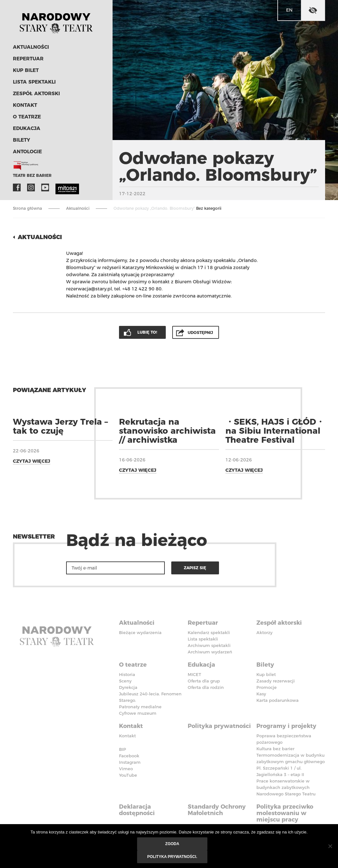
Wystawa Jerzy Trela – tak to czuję (60, 426)
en (289, 10)
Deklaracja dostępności (137, 810)
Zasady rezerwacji (276, 681)
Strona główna (27, 208)
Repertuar (28, 59)
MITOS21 (59, 187)
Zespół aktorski (36, 93)
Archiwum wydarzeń (210, 652)
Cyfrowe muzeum (138, 713)
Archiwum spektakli (209, 645)
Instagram (31, 187)
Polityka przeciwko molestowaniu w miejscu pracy (285, 813)
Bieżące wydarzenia (140, 632)
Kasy (261, 694)
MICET (194, 674)
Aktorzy (264, 632)
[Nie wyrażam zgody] (330, 846)
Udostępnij (200, 333)
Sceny (125, 681)
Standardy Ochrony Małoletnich (217, 810)
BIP (123, 749)
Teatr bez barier (32, 175)
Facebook (17, 187)
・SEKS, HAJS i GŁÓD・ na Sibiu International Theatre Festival (275, 431)
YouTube (45, 187)
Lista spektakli (34, 82)
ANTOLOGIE (27, 151)
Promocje (267, 687)
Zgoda (172, 844)
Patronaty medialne (140, 707)
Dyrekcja (128, 687)
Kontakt (25, 105)
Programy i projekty (286, 726)
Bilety (21, 140)
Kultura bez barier (275, 749)
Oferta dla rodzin (206, 687)
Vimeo (126, 769)
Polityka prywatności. (172, 857)
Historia (127, 674)
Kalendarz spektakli (209, 632)
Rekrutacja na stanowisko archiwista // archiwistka (167, 431)
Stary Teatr (56, 21)
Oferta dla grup (204, 681)
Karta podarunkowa (278, 700)
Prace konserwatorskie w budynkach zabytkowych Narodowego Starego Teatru (286, 787)
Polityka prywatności (219, 726)
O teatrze (27, 117)
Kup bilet (26, 70)
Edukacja (27, 128)
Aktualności (31, 47)
